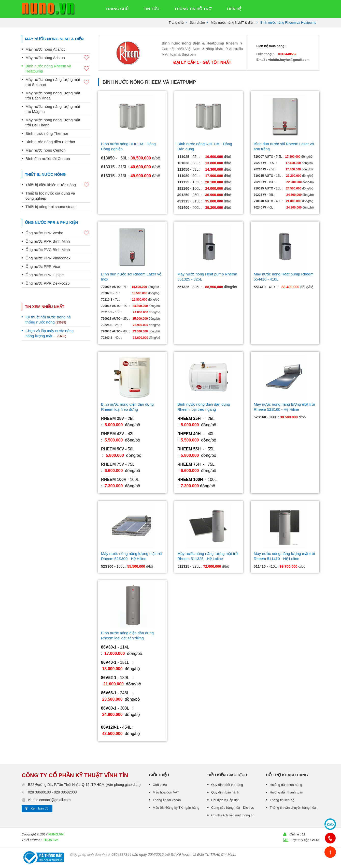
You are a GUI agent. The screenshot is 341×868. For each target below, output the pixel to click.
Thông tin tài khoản (167, 800)
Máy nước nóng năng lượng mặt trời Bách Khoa (53, 95)
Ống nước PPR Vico (43, 266)
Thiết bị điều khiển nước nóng (58, 185)
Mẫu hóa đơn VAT (166, 792)
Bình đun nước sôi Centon (48, 159)
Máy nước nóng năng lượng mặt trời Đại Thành (53, 122)
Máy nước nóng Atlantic (45, 49)
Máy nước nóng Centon (45, 150)
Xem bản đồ (40, 808)
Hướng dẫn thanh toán (286, 792)
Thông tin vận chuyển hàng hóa (293, 808)
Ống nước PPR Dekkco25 (48, 283)
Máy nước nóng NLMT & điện (232, 23)
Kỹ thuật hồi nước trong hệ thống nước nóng (48, 320)
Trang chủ (176, 23)
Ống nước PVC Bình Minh (48, 250)
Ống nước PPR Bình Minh (48, 241)
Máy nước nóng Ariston (58, 58)
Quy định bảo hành (225, 792)
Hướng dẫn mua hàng (286, 785)
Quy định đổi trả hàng (227, 785)
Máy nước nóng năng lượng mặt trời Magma (53, 109)
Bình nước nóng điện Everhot (50, 142)
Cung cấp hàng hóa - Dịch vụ (233, 808)
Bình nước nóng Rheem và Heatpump (58, 69)
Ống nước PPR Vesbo (58, 233)
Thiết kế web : (32, 840)
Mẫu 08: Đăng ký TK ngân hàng (176, 808)
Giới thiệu (160, 785)
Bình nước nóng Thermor (47, 133)
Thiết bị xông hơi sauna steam (51, 207)
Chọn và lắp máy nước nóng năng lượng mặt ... (49, 333)
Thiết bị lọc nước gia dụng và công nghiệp (50, 196)
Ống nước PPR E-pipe (45, 275)
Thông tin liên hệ (282, 800)
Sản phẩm (197, 23)
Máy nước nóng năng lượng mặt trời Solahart (58, 82)
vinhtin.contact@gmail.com (49, 800)
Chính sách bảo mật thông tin (233, 815)
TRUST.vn (51, 840)
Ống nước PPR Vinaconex (48, 258)
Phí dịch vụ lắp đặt (225, 800)
